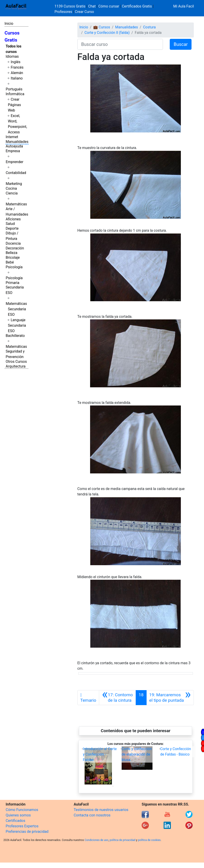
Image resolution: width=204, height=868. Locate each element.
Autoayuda (14, 146)
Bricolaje (13, 257)
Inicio (9, 24)
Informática (15, 94)
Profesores (63, 12)
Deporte (12, 228)
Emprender (15, 162)
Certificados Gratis (137, 6)
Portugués (14, 89)
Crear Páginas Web (14, 105)
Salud (10, 224)
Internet (12, 137)
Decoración (15, 248)
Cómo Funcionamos (22, 810)
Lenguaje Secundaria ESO (17, 325)
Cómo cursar (109, 6)
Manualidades (17, 142)
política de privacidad (122, 840)
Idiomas (12, 56)
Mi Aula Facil (183, 6)
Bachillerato (15, 336)
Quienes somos (18, 815)
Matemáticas (16, 204)
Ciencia (12, 193)
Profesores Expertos (22, 826)
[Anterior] (117, 698)
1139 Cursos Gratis (70, 6)
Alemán (17, 73)
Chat (92, 6)
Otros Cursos (16, 362)
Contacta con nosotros (92, 815)
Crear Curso (84, 12)
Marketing (14, 184)
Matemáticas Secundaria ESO (16, 309)
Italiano (17, 78)
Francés (17, 67)
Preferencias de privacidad (27, 832)
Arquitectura (16, 366)
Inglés (16, 62)
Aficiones (13, 219)
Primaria (12, 283)
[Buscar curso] (120, 44)
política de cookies (149, 840)
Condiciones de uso (97, 840)
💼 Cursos (102, 27)
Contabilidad (16, 173)
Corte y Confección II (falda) (107, 33)
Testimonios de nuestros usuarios (101, 810)
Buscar (181, 44)
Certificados (15, 821)
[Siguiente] (170, 698)
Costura (149, 27)
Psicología (14, 267)
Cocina (11, 188)
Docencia (13, 243)
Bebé (10, 262)
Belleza (11, 253)
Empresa (13, 151)
